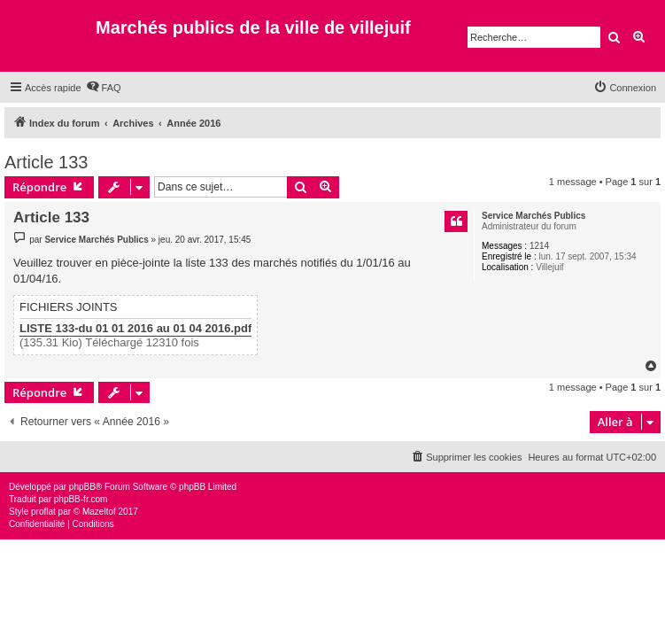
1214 (539, 246)
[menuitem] (104, 88)
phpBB (82, 487)
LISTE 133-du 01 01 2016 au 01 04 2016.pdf (135, 329)
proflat (43, 512)
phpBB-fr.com (81, 499)
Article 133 (46, 162)
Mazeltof (99, 512)
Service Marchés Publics (534, 216)
